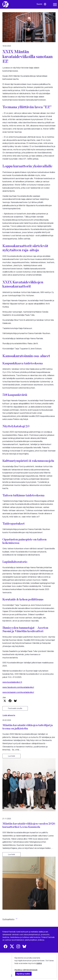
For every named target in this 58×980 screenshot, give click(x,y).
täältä (39, 963)
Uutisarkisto (8, 919)
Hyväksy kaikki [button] (23, 974)
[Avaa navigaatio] (55, 5)
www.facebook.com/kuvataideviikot (18, 687)
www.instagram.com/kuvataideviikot (18, 692)
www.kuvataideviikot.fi (12, 682)
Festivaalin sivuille (15, 708)
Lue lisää (12, 756)
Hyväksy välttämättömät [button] (26, 970)
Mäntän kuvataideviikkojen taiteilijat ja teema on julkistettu (28, 727)
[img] (6, 946)
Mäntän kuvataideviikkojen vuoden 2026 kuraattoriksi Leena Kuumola (29, 825)
